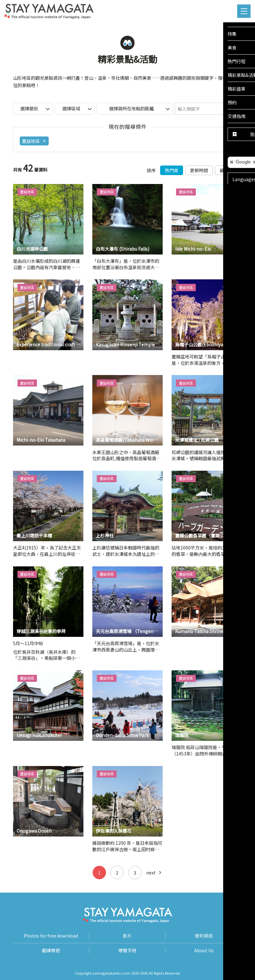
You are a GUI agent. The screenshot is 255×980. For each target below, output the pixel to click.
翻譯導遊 (51, 951)
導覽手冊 (127, 951)
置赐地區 (34, 141)
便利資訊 (204, 936)
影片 (127, 936)
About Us (204, 951)
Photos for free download (51, 936)
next (154, 873)
